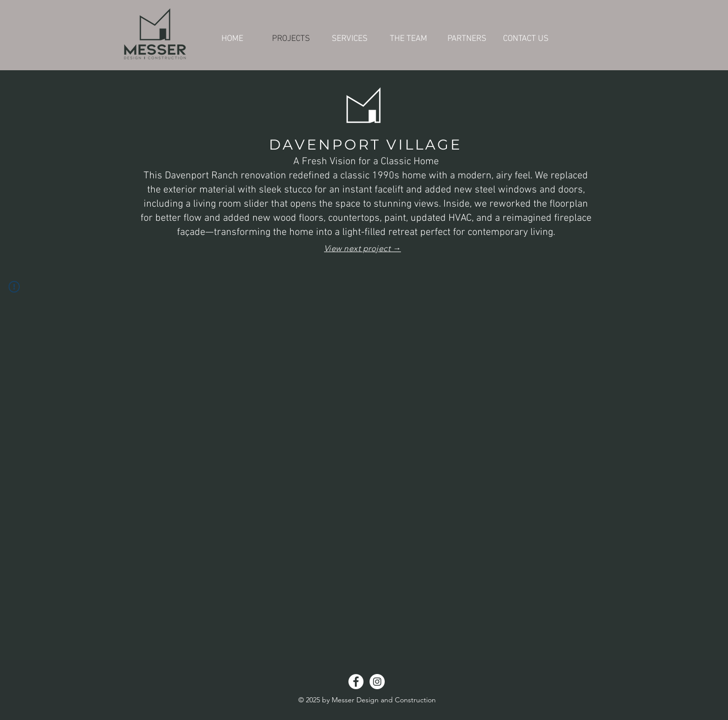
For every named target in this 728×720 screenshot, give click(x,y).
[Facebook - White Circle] (356, 682)
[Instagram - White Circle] (377, 682)
